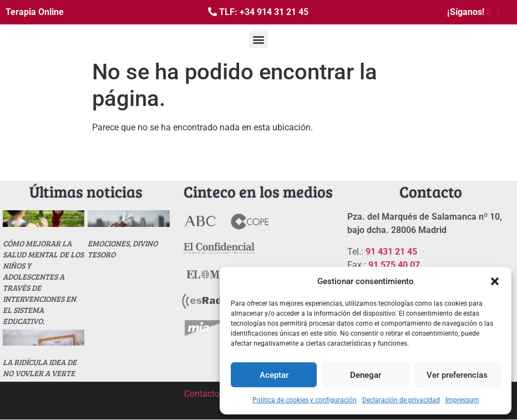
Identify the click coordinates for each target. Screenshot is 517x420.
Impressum (462, 400)
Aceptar (274, 375)
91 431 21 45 (391, 252)
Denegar (366, 375)
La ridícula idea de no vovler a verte (40, 368)
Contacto (202, 394)
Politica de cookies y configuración (305, 400)
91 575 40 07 (394, 265)
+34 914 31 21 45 (274, 12)
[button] (495, 281)
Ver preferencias (457, 375)
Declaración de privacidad (401, 400)
